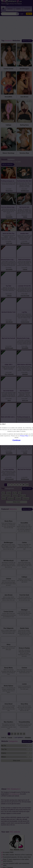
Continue (16, 440)
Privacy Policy (24, 436)
